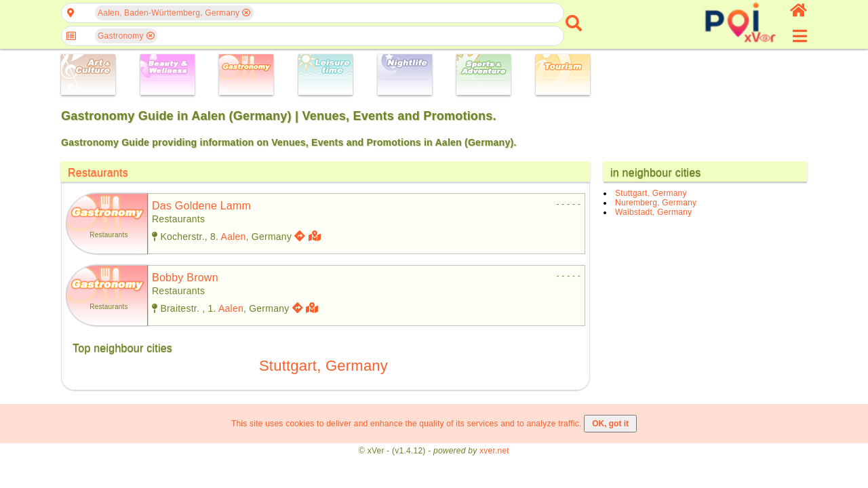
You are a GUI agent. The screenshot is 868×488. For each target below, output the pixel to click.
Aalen (234, 237)
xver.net (494, 451)
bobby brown (185, 278)
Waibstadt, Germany (653, 212)
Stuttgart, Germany (323, 366)
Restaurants (98, 172)
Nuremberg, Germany (656, 203)
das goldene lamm (201, 206)
